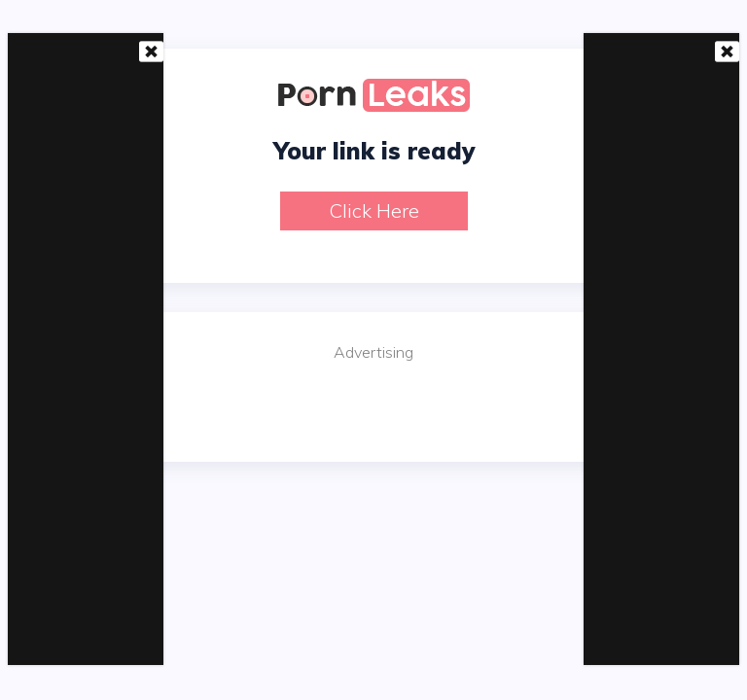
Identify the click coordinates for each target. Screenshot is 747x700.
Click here (374, 210)
